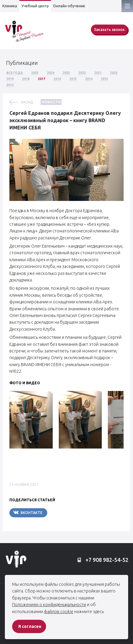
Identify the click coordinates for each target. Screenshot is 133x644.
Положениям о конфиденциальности (49, 605)
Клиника (10, 6)
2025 (35, 73)
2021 (98, 73)
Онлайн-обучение (69, 6)
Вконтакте (28, 512)
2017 (42, 79)
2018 (26, 79)
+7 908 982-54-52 (103, 560)
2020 (114, 73)
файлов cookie (59, 612)
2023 (66, 73)
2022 (82, 73)
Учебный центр (35, 6)
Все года (15, 73)
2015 (73, 79)
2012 (10, 85)
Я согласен (30, 626)
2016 (57, 79)
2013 (105, 79)
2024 (51, 73)
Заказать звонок (109, 30)
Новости (51, 102)
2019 (10, 79)
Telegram (65, 513)
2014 (89, 79)
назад (27, 102)
